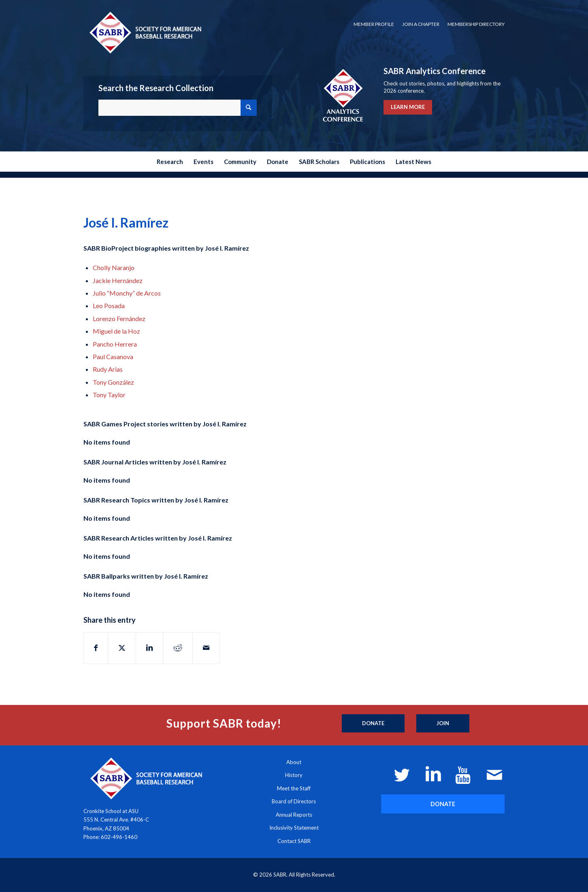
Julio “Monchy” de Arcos (127, 293)
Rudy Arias (108, 369)
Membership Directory (476, 24)
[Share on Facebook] (96, 648)
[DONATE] (443, 804)
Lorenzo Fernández (119, 318)
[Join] (443, 724)
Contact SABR (294, 841)
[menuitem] (374, 24)
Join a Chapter (421, 24)
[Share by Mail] (206, 648)
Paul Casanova (113, 357)
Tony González (113, 382)
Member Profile (374, 24)
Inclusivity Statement (294, 828)
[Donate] (373, 724)
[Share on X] (122, 648)
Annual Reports (294, 815)
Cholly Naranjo (114, 267)
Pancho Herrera (115, 344)
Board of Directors (294, 801)
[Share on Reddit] (178, 648)
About (294, 762)
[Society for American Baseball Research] (145, 32)
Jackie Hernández (118, 280)
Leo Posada (109, 305)
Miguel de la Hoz (116, 331)
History (294, 775)
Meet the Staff (294, 788)
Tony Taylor (109, 395)
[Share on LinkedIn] (149, 648)
